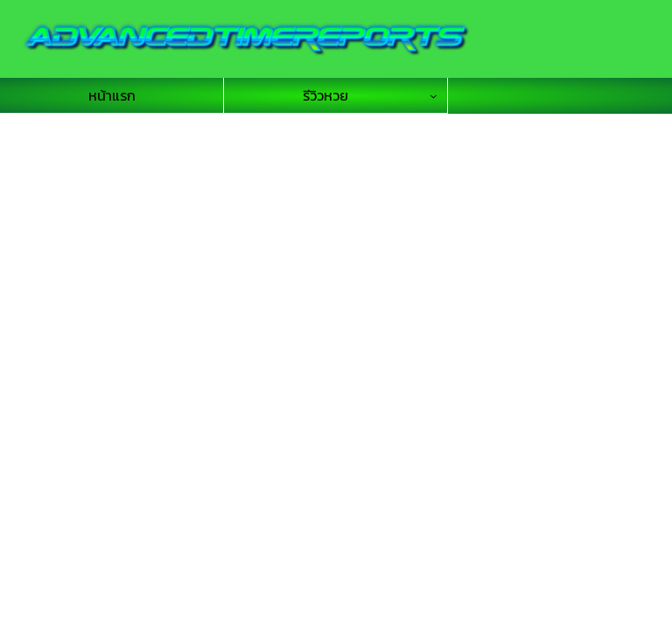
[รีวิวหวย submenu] (438, 96)
